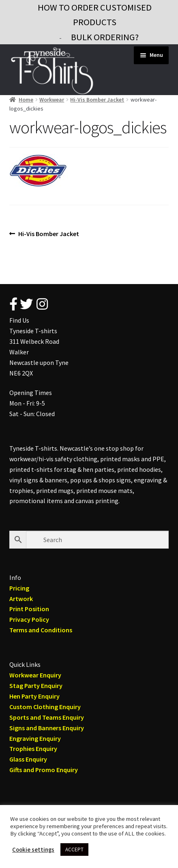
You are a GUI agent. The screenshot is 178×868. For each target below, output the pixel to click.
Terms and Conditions (41, 630)
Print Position (29, 609)
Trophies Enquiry (33, 749)
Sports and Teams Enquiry (47, 717)
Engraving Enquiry (35, 738)
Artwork (21, 599)
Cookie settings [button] (33, 850)
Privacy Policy (29, 619)
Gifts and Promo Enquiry (44, 770)
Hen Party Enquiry (34, 696)
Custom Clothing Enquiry (45, 707)
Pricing (19, 588)
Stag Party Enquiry (36, 686)
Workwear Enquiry (35, 675)
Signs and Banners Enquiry (47, 728)
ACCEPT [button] (74, 850)
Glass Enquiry (28, 759)
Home (26, 100)
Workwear (52, 100)
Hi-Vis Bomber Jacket (97, 100)
